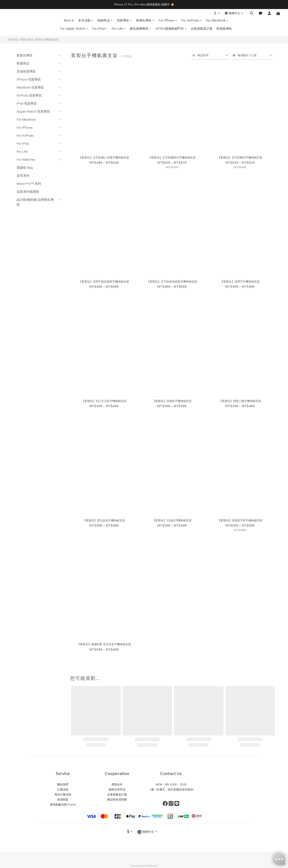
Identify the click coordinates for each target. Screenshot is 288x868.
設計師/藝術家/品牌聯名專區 (35, 202)
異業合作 (117, 784)
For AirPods (192, 20)
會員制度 (63, 799)
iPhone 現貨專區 (29, 79)
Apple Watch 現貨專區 (33, 111)
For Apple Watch (74, 29)
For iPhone (168, 20)
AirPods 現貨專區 (29, 95)
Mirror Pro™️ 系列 (29, 184)
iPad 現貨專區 (27, 103)
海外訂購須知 (63, 794)
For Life (119, 29)
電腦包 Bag (25, 168)
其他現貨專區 (26, 71)
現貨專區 (124, 20)
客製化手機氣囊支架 (47, 39)
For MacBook (217, 20)
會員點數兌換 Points (63, 804)
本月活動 (86, 20)
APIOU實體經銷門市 (171, 29)
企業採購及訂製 (202, 29)
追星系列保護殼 (28, 192)
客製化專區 (145, 20)
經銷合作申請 (117, 789)
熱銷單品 (105, 20)
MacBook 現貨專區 (30, 87)
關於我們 (63, 784)
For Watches (26, 159)
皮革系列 (23, 176)
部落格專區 (224, 29)
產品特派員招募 (117, 799)
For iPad (100, 29)
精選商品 (23, 63)
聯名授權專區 (141, 29)
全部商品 (13, 39)
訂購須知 (63, 789)
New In (69, 20)
